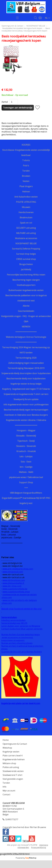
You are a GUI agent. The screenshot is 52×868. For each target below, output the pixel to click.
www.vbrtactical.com (13, 572)
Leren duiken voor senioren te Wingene (21, 626)
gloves (4, 649)
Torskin (26, 171)
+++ (26, 488)
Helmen (26, 192)
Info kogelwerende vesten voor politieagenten (26, 405)
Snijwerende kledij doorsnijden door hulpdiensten (26, 373)
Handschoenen (26, 212)
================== (26, 332)
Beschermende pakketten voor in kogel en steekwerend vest (26, 298)
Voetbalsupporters (26, 285)
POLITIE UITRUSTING (26, 202)
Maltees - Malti (26, 472)
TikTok (26, 841)
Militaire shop (9, 763)
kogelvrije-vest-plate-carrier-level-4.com (21, 703)
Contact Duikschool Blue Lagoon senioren (22, 629)
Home (6, 740)
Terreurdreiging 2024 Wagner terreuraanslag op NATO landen (26, 350)
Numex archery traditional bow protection (22, 646)
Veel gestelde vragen (13, 779)
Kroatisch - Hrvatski (26, 451)
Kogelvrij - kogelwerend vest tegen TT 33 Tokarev (26, 389)
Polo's (26, 166)
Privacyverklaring (39, 847)
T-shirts (26, 160)
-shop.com (7, 597)
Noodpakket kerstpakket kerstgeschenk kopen (22, 28)
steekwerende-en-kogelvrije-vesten (20, 595)
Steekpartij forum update (26, 399)
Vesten (26, 181)
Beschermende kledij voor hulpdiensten (26, 379)
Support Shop (26, 482)
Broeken (26, 176)
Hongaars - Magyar (26, 430)
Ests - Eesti (26, 462)
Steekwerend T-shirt (12, 775)
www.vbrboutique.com (14, 580)
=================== (26, 425)
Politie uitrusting (11, 767)
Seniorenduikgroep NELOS (14, 623)
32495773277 (12, 819)
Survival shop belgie (26, 254)
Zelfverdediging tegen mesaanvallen (26, 363)
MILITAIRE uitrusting (26, 233)
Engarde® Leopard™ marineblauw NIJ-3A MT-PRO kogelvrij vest (26, 501)
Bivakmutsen (26, 218)
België (37, 635)
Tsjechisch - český (26, 441)
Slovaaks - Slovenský (26, 436)
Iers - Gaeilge (26, 467)
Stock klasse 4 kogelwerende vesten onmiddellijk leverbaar (26, 153)
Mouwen (26, 207)
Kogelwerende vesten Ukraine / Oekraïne (26, 420)
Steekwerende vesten (13, 771)
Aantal (5, 102)
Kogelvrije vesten (11, 752)
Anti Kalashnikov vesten (26, 197)
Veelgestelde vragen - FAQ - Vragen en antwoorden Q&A (26, 319)
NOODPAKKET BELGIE (26, 243)
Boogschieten (26, 264)
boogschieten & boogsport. (13, 640)
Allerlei (26, 306)
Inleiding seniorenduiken (13, 620)
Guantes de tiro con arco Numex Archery (21, 652)
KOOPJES (26, 145)
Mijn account (9, 791)
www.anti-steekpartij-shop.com (18, 569)
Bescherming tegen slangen (26, 280)
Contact (6, 794)
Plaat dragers (26, 186)
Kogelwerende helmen (14, 759)
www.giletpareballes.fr (13, 583)
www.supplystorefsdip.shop (16, 592)
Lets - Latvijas (26, 456)
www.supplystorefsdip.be (15, 589)
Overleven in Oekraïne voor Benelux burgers (26, 415)
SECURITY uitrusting (26, 228)
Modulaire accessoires (26, 238)
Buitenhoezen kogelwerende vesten (26, 290)
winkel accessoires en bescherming (17, 637)
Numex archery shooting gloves (17, 643)
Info (5, 787)
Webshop (7, 748)
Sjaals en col (26, 223)
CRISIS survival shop (26, 259)
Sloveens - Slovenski (26, 446)
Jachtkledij (26, 269)
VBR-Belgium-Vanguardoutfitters (26, 493)
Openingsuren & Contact (12, 26)
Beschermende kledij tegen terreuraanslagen (26, 410)
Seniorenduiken (9, 617)
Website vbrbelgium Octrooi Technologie (26, 337)
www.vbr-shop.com (12, 586)
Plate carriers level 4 (13, 756)
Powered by (26, 858)
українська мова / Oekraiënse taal (26, 477)
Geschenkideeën (26, 311)
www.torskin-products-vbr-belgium (20, 600)
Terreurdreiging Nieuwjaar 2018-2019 (26, 368)
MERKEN (26, 327)
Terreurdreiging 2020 (26, 358)
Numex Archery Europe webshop (18, 635)
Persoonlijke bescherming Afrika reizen (26, 275)
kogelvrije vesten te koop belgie (26, 384)
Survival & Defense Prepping (26, 249)
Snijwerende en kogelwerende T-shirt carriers (26, 394)
